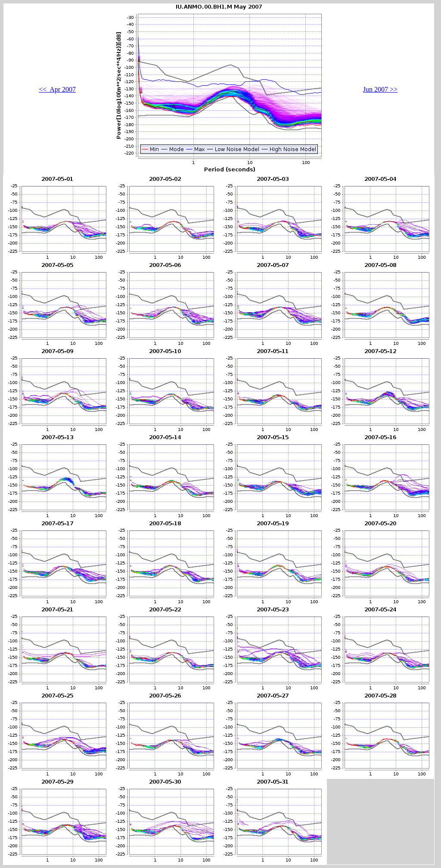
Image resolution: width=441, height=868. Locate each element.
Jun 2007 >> (380, 89)
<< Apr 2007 (57, 89)
